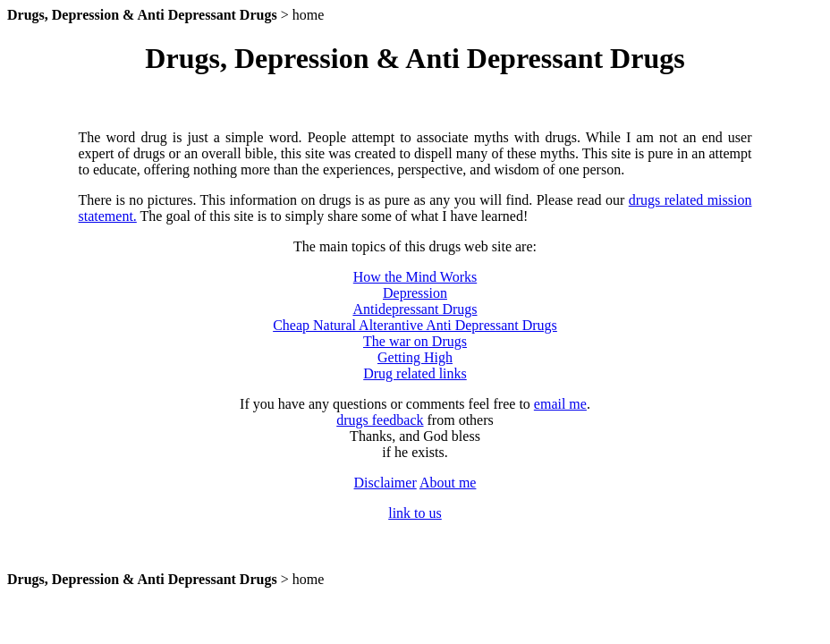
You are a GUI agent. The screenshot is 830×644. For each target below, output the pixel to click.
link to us (415, 513)
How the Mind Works (415, 277)
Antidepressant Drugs (415, 309)
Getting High (415, 357)
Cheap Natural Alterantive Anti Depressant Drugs (415, 325)
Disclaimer (385, 483)
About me (448, 483)
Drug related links (415, 373)
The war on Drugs (415, 341)
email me (560, 404)
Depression (415, 293)
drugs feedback (380, 420)
